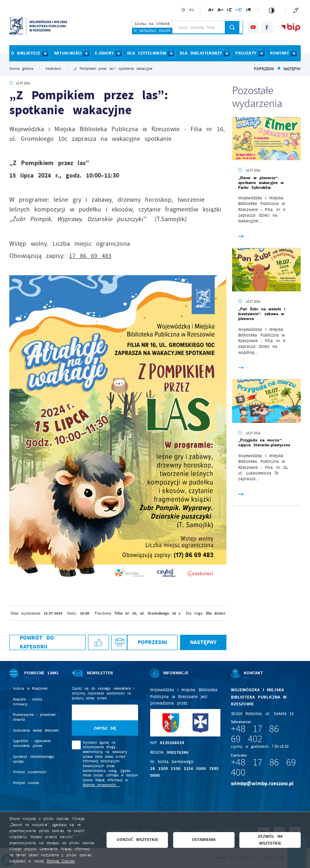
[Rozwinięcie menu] (35, 678)
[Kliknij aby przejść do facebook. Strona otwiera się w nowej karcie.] (267, 27)
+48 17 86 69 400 (263, 767)
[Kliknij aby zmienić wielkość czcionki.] (211, 11)
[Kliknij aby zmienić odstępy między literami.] (220, 11)
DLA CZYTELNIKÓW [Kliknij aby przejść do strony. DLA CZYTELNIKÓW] (147, 53)
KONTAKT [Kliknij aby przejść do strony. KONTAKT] (280, 53)
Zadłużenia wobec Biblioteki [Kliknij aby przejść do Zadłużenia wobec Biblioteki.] (36, 731)
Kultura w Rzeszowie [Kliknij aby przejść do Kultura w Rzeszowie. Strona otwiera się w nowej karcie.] (30, 689)
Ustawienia (204, 840)
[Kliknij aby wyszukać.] (232, 27)
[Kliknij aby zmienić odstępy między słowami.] (239, 11)
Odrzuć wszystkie (138, 840)
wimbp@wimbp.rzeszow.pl (262, 783)
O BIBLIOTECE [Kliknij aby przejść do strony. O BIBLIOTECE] (26, 53)
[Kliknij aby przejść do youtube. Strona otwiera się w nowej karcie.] (253, 27)
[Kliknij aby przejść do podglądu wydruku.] (119, 643)
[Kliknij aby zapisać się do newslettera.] (105, 728)
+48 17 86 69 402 (255, 734)
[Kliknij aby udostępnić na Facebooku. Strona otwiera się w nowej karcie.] (98, 643)
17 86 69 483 (90, 256)
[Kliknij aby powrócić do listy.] (279, 69)
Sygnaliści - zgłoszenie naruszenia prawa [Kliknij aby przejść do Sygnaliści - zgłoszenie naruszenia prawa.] (32, 744)
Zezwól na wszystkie (270, 840)
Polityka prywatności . (101, 785)
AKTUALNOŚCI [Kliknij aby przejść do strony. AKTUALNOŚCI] (68, 53)
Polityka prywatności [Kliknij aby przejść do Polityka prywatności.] (30, 772)
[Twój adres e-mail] (95, 712)
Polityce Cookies (61, 861)
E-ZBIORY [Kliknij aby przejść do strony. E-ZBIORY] (104, 53)
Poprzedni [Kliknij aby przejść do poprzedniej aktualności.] (264, 69)
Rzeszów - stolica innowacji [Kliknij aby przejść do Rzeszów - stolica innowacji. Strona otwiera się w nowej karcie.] (28, 702)
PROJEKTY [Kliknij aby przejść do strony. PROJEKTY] (246, 53)
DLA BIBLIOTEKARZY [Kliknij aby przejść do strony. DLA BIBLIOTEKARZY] (201, 53)
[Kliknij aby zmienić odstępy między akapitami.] (249, 11)
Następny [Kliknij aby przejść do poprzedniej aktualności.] (292, 69)
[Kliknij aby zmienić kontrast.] (271, 10)
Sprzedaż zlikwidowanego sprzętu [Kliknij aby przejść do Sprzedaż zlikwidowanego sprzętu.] (34, 759)
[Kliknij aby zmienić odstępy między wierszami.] (229, 11)
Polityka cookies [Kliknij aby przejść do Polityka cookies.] (26, 783)
